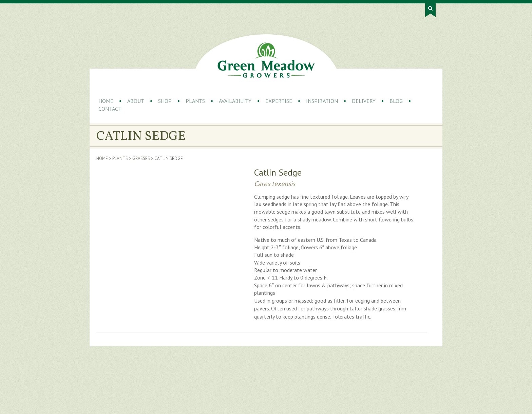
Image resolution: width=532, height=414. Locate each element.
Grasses (141, 158)
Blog (396, 101)
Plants (195, 101)
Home (106, 101)
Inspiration (322, 101)
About (136, 101)
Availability (235, 101)
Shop (165, 101)
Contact (110, 109)
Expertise (279, 101)
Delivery (364, 101)
